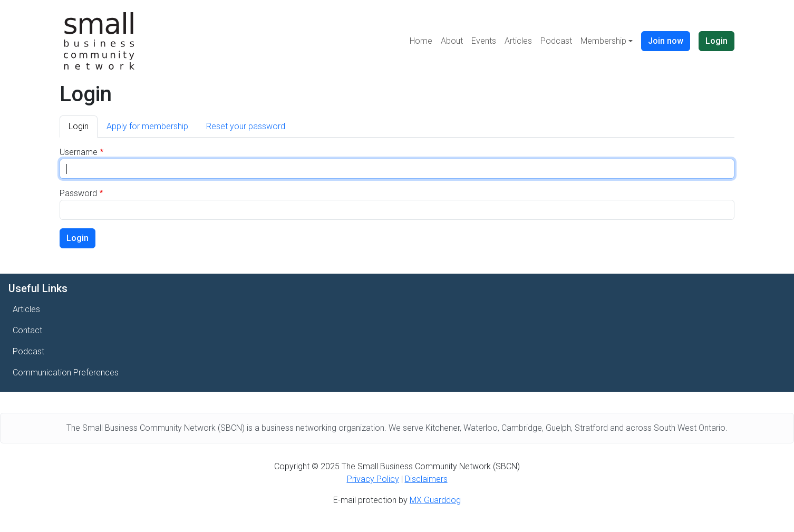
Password (78, 193)
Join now (666, 41)
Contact (27, 330)
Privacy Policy (373, 479)
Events (484, 41)
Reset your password (246, 126)
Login (716, 41)
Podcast (556, 41)
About (452, 41)
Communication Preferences (66, 373)
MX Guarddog (435, 500)
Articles (518, 41)
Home (421, 41)
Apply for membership (147, 126)
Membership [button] (603, 41)
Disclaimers (426, 479)
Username (79, 152)
